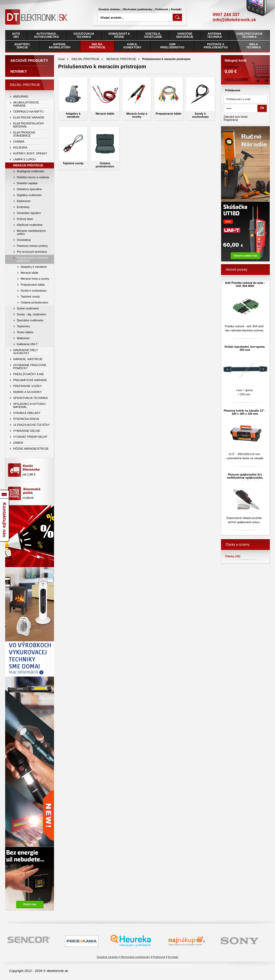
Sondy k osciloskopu (200, 115)
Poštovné (162, 9)
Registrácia (231, 120)
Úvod (61, 59)
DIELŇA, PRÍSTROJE (86, 59)
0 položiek (245, 65)
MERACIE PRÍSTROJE (121, 59)
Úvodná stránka (109, 9)
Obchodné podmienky (137, 9)
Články (233, 556)
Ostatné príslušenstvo (105, 165)
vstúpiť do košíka (236, 79)
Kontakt (176, 9)
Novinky (19, 71)
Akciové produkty (29, 61)
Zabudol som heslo (236, 117)
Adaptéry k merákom (73, 115)
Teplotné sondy (73, 163)
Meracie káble (105, 114)
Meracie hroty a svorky (137, 115)
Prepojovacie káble (169, 114)
